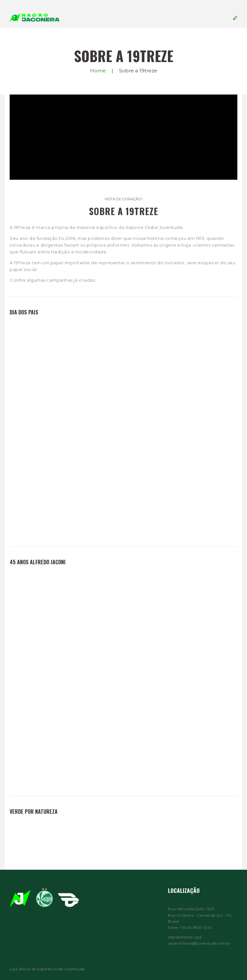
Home (98, 71)
